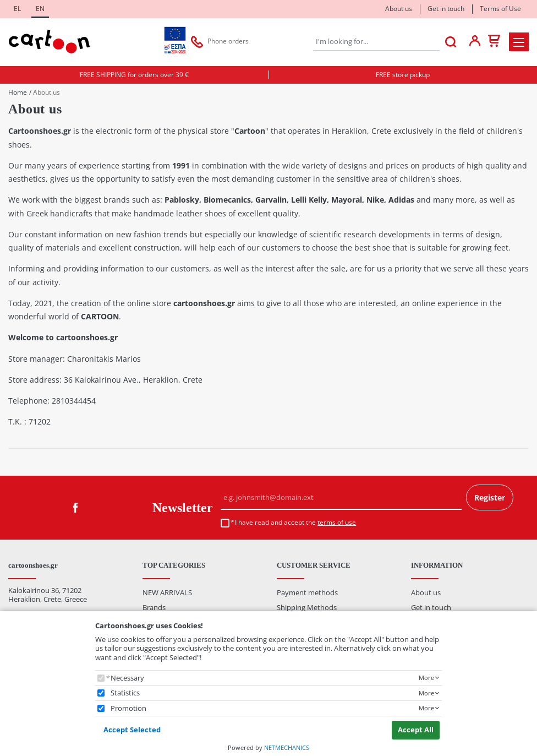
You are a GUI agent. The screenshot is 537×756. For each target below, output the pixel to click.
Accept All (416, 730)
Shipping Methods (307, 607)
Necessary (127, 678)
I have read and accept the (295, 523)
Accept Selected (132, 730)
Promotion (128, 708)
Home (18, 93)
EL (17, 9)
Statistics (125, 693)
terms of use (337, 522)
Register (490, 497)
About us (399, 9)
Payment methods (307, 592)
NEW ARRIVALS (167, 592)
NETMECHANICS (287, 747)
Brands (154, 607)
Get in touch (446, 9)
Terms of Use (500, 9)
